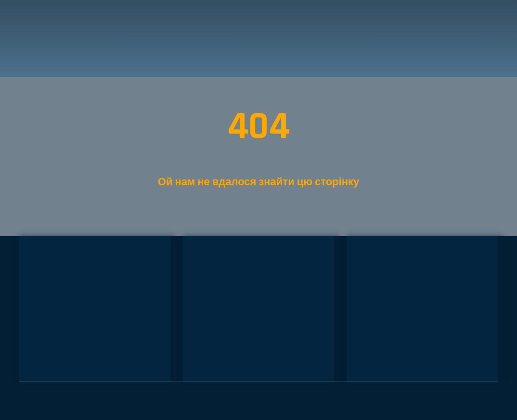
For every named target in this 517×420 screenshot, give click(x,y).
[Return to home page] (64, 38)
